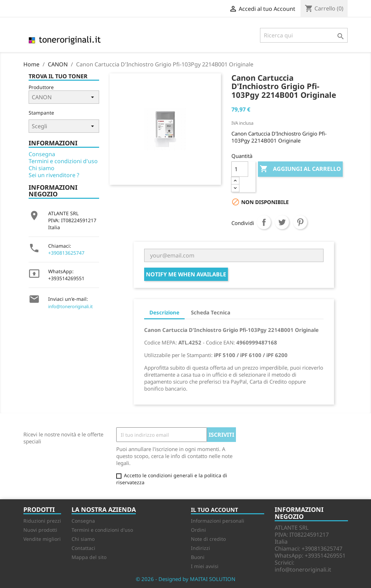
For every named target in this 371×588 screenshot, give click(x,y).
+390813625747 (66, 253)
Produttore (41, 87)
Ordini (198, 530)
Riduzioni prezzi (42, 521)
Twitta (282, 222)
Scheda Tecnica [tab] (211, 312)
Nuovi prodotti (40, 530)
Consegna (42, 154)
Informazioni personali (218, 521)
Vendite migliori (42, 539)
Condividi (264, 222)
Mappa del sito (89, 557)
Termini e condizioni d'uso (63, 161)
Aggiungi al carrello (300, 169)
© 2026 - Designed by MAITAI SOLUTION (185, 579)
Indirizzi (201, 548)
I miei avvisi (205, 566)
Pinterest (300, 222)
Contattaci (83, 548)
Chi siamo (42, 168)
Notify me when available (186, 274)
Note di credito (208, 539)
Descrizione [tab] (164, 312)
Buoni (198, 557)
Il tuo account (214, 510)
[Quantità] (240, 169)
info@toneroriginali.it (71, 306)
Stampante (41, 113)
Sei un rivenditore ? (54, 175)
